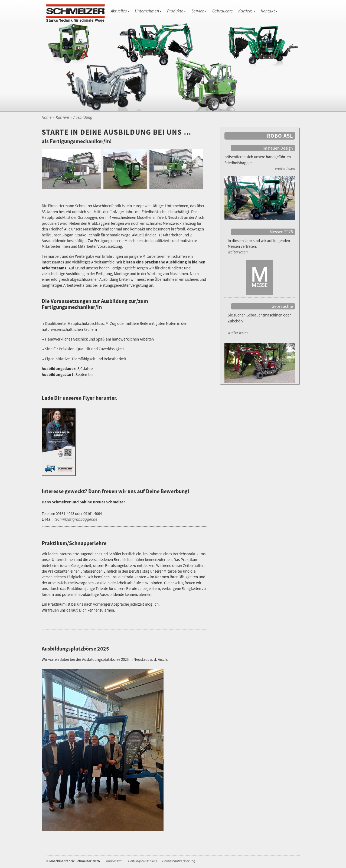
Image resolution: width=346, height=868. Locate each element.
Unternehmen (148, 11)
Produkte (177, 11)
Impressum (114, 861)
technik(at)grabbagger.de (76, 519)
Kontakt (269, 11)
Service (199, 11)
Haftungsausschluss (142, 861)
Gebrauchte (223, 11)
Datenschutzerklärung (179, 861)
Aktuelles (120, 11)
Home (47, 117)
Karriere (247, 11)
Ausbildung (83, 117)
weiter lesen (285, 168)
